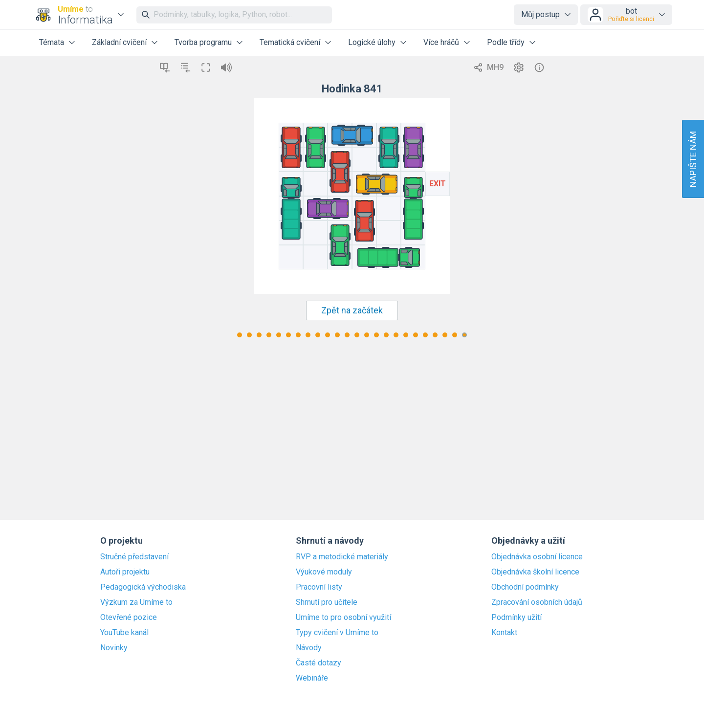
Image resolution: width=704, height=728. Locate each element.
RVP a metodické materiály (342, 557)
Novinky (114, 648)
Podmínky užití (517, 618)
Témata (52, 42)
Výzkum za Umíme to (136, 602)
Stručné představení (134, 557)
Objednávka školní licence (535, 572)
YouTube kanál (124, 633)
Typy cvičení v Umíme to (337, 633)
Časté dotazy (319, 663)
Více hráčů (441, 42)
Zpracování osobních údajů (537, 602)
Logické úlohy (372, 42)
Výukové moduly (324, 572)
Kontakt (504, 633)
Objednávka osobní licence (537, 557)
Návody (309, 648)
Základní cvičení (119, 42)
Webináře (312, 678)
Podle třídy (506, 42)
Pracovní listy (319, 587)
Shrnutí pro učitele (327, 602)
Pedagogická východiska (143, 587)
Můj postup (540, 14)
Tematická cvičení (290, 42)
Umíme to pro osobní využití (343, 618)
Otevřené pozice (129, 618)
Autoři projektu (125, 572)
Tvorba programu (203, 42)
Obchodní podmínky (525, 587)
